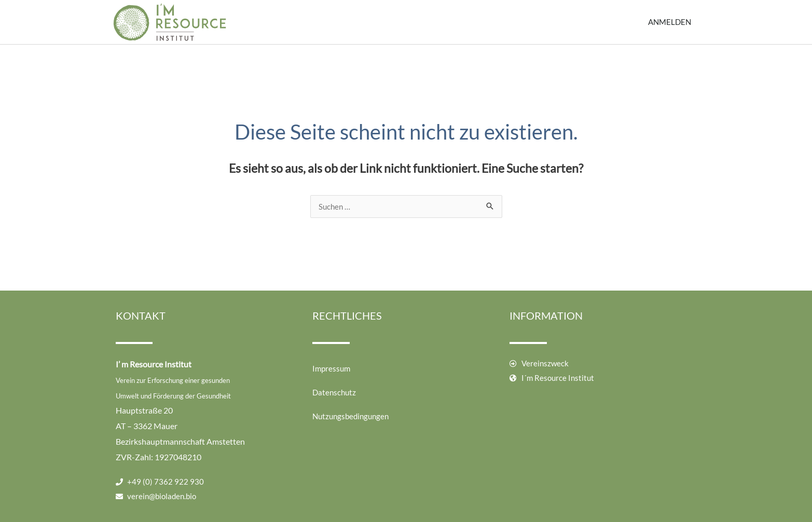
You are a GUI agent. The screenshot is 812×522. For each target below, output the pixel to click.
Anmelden (670, 22)
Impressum (331, 368)
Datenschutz (334, 392)
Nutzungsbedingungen (350, 416)
